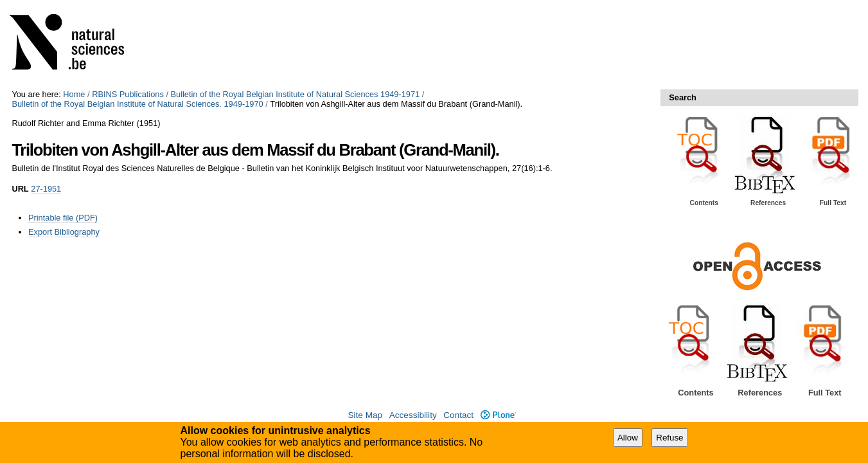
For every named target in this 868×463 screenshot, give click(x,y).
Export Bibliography (64, 232)
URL (20, 189)
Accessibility (413, 415)
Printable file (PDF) (63, 218)
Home (74, 94)
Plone (498, 415)
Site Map (365, 415)
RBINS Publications (128, 94)
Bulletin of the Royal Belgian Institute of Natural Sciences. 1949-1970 (137, 104)
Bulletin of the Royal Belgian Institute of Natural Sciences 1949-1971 (296, 94)
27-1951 (46, 189)
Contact (458, 415)
